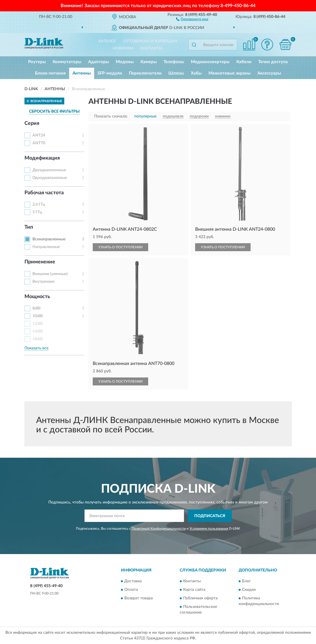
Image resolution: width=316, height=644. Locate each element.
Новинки (123, 48)
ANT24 (39, 135)
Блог (246, 581)
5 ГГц (37, 212)
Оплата (131, 590)
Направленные (46, 247)
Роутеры (37, 62)
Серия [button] (32, 123)
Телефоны (174, 62)
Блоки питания (50, 73)
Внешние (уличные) (50, 274)
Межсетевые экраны (230, 73)
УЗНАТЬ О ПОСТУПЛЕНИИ (120, 247)
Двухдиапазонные (49, 170)
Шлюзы (176, 73)
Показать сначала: (111, 116)
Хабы (196, 73)
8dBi (37, 308)
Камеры (149, 62)
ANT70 (39, 143)
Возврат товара (139, 598)
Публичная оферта (200, 598)
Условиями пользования (209, 529)
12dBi (38, 324)
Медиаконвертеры (210, 62)
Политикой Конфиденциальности (159, 529)
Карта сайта (194, 590)
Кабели (244, 62)
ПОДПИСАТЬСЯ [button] (210, 516)
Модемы (125, 62)
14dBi (38, 331)
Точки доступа (273, 62)
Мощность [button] (37, 297)
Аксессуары (269, 73)
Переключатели (145, 73)
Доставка (133, 581)
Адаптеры (99, 62)
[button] (192, 19)
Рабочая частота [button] (44, 193)
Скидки (249, 590)
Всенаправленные (49, 239)
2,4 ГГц (39, 205)
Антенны (82, 73)
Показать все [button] (36, 348)
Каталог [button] (108, 41)
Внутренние (43, 282)
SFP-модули (110, 73)
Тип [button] (29, 227)
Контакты (151, 48)
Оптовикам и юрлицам (150, 41)
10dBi (38, 316)
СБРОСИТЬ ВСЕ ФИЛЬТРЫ (54, 112)
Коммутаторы (67, 62)
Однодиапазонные (50, 178)
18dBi (38, 339)
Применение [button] (40, 262)
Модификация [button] (42, 158)
